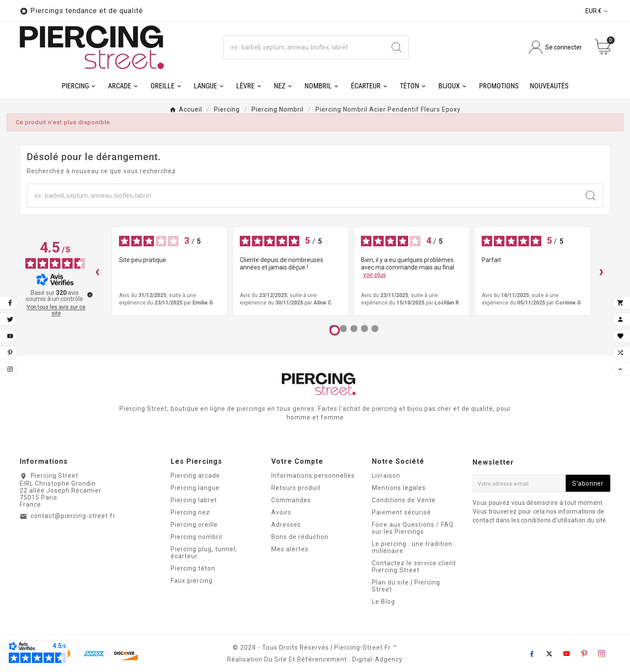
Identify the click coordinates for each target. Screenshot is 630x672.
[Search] (396, 47)
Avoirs (281, 512)
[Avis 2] (343, 329)
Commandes (291, 500)
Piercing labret (194, 500)
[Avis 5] (375, 329)
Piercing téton (193, 568)
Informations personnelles (313, 476)
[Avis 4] (364, 329)
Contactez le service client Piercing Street (414, 567)
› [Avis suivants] (601, 271)
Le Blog (383, 602)
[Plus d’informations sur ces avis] (89, 294)
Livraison (386, 476)
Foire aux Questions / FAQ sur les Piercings (413, 528)
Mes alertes (290, 549)
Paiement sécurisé (401, 512)
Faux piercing (192, 581)
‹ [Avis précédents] (97, 271)
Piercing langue (195, 488)
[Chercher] (304, 47)
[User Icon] (555, 47)
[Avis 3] (354, 329)
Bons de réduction (300, 537)
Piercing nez (190, 512)
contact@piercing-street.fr (73, 516)
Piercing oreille (194, 525)
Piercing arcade (195, 476)
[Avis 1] (335, 330)
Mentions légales (399, 488)
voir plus (374, 275)
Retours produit (296, 488)
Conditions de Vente (404, 500)
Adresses (286, 525)
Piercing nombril (196, 537)
